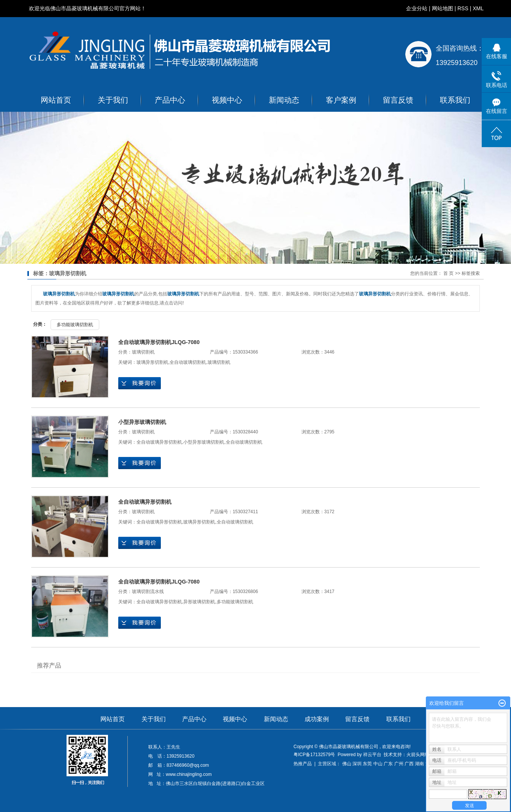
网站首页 (56, 100)
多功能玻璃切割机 (75, 325)
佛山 (347, 764)
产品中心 (170, 100)
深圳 (357, 764)
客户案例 (341, 100)
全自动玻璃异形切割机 (159, 442)
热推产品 (303, 764)
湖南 (419, 764)
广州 (399, 764)
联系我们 (455, 100)
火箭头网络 (418, 755)
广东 (388, 764)
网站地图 (443, 8)
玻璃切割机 (143, 352)
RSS (463, 8)
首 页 (448, 273)
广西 (409, 764)
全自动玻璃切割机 (188, 362)
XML (478, 8)
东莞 (367, 764)
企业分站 (417, 8)
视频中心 (227, 100)
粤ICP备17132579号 (314, 755)
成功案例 (317, 719)
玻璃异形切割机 (152, 362)
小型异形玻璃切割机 (142, 422)
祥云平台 (372, 755)
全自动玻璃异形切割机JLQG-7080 (159, 342)
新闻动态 (284, 100)
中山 (378, 764)
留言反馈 (398, 100)
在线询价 (140, 383)
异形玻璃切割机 (199, 602)
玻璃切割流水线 (148, 592)
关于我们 (113, 100)
